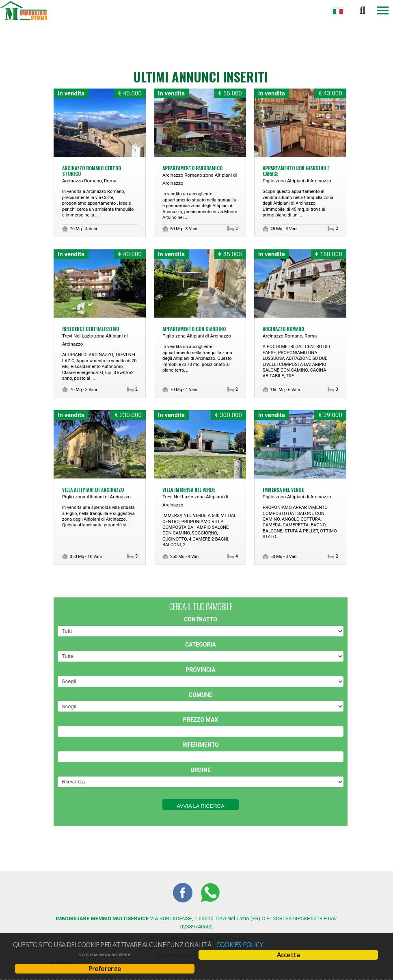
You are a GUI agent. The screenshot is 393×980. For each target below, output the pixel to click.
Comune (201, 695)
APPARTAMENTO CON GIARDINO (194, 329)
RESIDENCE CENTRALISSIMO (91, 329)
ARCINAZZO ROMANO (283, 329)
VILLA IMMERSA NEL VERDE (189, 490)
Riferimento (201, 745)
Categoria (201, 645)
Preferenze (105, 969)
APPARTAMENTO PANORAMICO (192, 168)
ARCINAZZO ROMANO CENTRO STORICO (92, 171)
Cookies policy (240, 945)
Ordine (201, 770)
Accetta (288, 955)
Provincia (200, 670)
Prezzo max (201, 720)
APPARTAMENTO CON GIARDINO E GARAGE (296, 171)
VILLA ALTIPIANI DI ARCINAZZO (93, 490)
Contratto (201, 619)
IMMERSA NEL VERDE (283, 490)
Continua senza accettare (105, 954)
